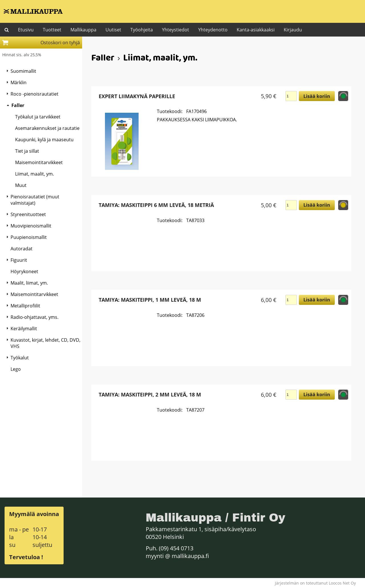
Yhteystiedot (176, 30)
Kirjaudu (293, 30)
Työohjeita (142, 30)
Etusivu (26, 30)
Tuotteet (52, 30)
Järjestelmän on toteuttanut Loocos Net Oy (315, 583)
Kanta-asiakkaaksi (256, 30)
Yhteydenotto (213, 30)
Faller (103, 59)
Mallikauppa (83, 30)
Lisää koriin (317, 96)
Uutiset (113, 30)
